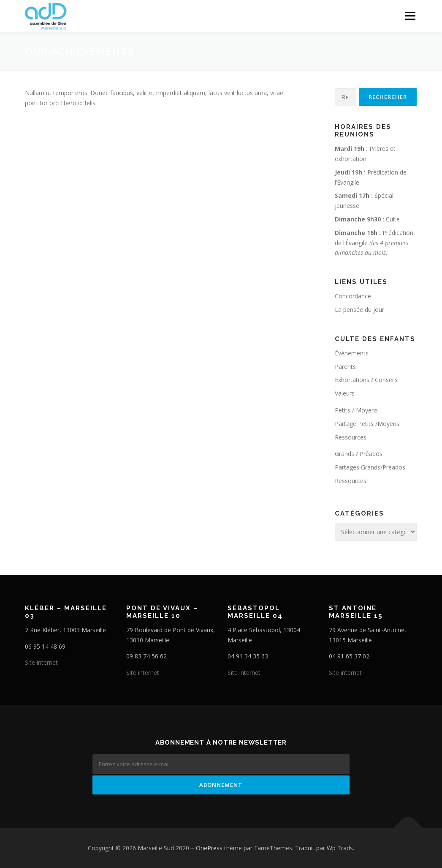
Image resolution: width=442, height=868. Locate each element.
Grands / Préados (359, 454)
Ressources (351, 437)
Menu (410, 16)
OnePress (209, 848)
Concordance (353, 296)
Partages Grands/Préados (370, 467)
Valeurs (345, 393)
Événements (352, 353)
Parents (345, 367)
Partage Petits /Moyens (367, 424)
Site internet (41, 662)
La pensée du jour (359, 310)
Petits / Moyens (356, 410)
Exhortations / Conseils (366, 380)
